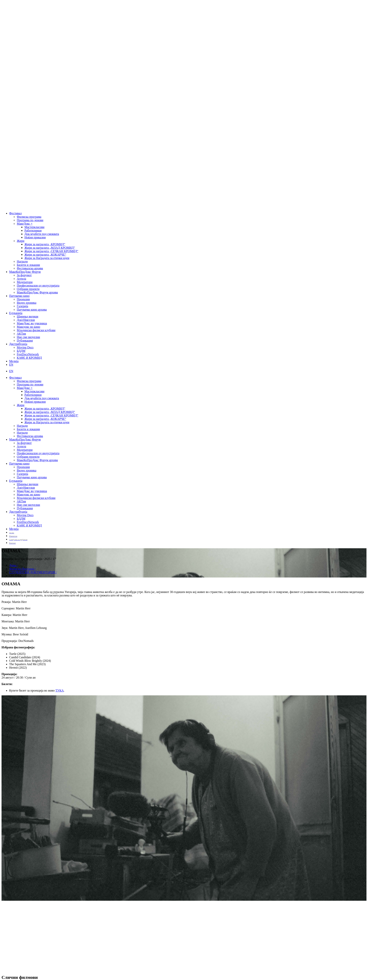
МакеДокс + (25, 224)
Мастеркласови (34, 227)
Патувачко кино (19, 296)
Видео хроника (27, 303)
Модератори (25, 282)
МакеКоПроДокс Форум (25, 272)
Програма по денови (30, 220)
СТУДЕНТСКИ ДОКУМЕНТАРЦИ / (33, 572)
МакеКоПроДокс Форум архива (37, 292)
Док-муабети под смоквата (42, 234)
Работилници (33, 230)
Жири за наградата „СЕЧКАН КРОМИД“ (51, 251)
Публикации (25, 341)
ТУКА (59, 690)
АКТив (21, 334)
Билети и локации (28, 265)
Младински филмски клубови (36, 330)
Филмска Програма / (23, 569)
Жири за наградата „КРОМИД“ (45, 244)
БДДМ (21, 351)
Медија (14, 361)
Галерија (22, 306)
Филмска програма (29, 217)
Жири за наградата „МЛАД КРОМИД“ (50, 248)
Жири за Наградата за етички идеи (47, 258)
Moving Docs (25, 347)
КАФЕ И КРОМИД (29, 358)
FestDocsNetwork (28, 354)
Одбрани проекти (28, 289)
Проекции (23, 299)
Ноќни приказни (35, 237)
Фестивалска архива (30, 268)
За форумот (24, 275)
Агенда (21, 279)
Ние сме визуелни (28, 337)
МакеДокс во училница (32, 323)
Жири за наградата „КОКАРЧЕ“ (45, 255)
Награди (22, 261)
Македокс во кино (29, 327)
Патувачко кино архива (32, 310)
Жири (21, 241)
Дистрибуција (18, 344)
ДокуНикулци (26, 320)
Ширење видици (27, 316)
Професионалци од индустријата (38, 285)
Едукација (16, 313)
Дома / (13, 565)
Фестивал (15, 213)
